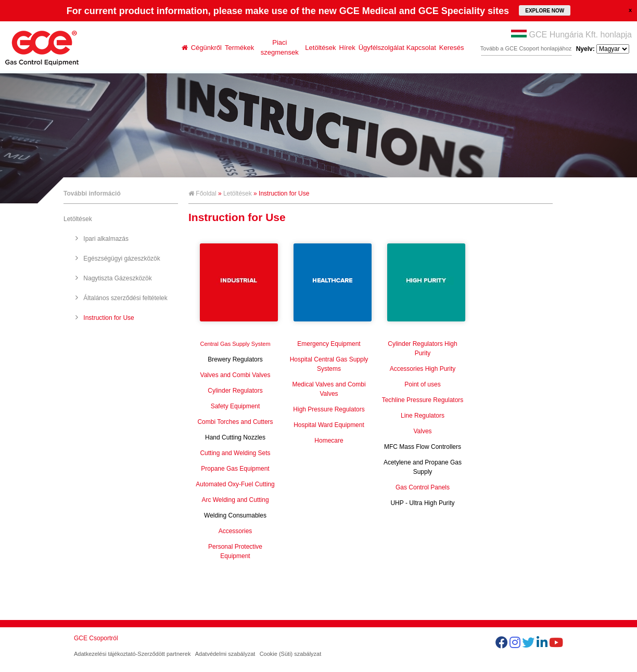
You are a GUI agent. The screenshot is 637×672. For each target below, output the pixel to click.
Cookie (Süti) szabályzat (291, 654)
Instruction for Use (109, 318)
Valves (422, 431)
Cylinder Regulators (235, 391)
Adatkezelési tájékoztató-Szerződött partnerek (132, 654)
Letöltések (320, 48)
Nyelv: (603, 49)
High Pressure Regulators (329, 409)
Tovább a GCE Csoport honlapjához (526, 48)
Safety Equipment (235, 406)
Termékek (239, 48)
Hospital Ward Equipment (329, 425)
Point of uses (422, 384)
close (630, 10)
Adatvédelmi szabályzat (225, 654)
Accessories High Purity (423, 369)
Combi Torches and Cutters (235, 422)
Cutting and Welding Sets (235, 453)
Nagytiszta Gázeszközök (117, 278)
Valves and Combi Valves (235, 375)
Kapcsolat (421, 48)
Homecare (329, 441)
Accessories (235, 531)
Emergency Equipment (329, 344)
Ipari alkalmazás (106, 239)
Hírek (347, 48)
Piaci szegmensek (280, 47)
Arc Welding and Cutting (235, 500)
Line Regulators (423, 416)
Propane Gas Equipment (235, 469)
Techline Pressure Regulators (423, 400)
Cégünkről (206, 48)
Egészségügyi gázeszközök (122, 259)
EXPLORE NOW (545, 11)
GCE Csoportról (96, 638)
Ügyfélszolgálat (381, 48)
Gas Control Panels (423, 487)
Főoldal (202, 193)
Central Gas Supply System (235, 344)
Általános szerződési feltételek (125, 298)
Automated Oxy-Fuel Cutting (235, 484)
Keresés (452, 48)
